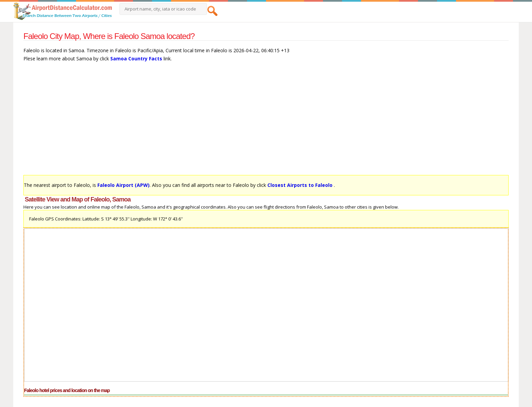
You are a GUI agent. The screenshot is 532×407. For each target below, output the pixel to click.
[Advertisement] (227, 122)
